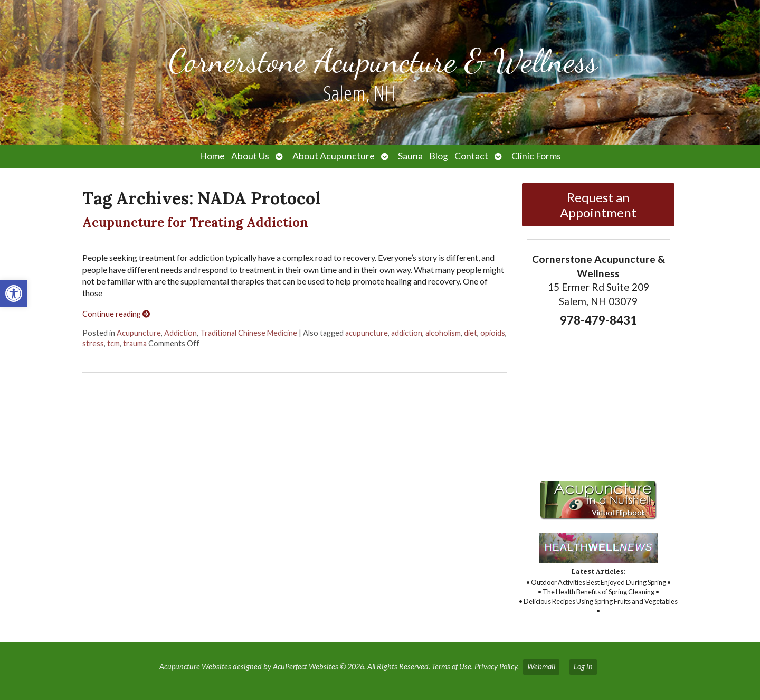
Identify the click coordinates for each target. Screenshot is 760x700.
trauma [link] (135, 343)
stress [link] (93, 343)
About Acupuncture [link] (334, 156)
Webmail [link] (541, 666)
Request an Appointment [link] (598, 205)
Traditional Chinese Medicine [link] (249, 333)
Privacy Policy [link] (496, 666)
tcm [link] (113, 343)
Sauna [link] (410, 156)
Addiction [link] (180, 333)
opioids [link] (493, 333)
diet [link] (471, 333)
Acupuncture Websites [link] (195, 666)
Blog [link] (439, 156)
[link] (14, 294)
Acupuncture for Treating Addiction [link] (195, 223)
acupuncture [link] (367, 333)
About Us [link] (250, 156)
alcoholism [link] (443, 333)
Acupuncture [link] (139, 333)
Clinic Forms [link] (536, 156)
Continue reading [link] (116, 314)
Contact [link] (471, 156)
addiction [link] (407, 333)
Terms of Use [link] (452, 666)
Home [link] (212, 156)
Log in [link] (583, 666)
